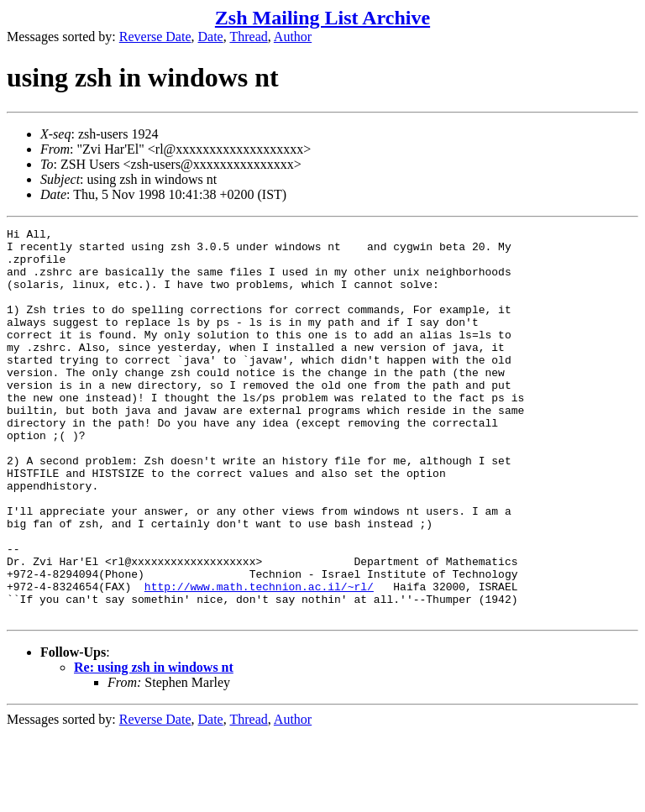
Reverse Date (155, 37)
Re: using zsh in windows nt (154, 745)
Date (211, 37)
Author (293, 37)
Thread (248, 37)
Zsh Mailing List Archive (322, 18)
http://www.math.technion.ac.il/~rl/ (259, 659)
